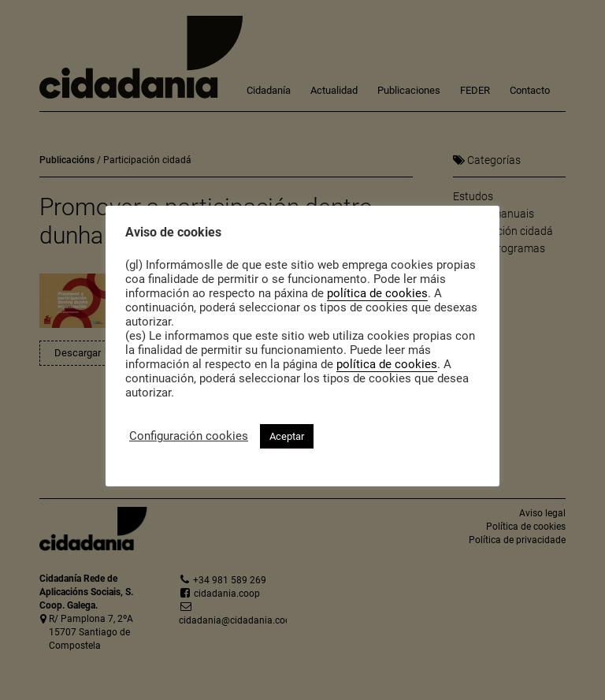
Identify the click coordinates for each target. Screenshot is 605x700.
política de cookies (377, 293)
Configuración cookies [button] (189, 436)
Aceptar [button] (287, 436)
